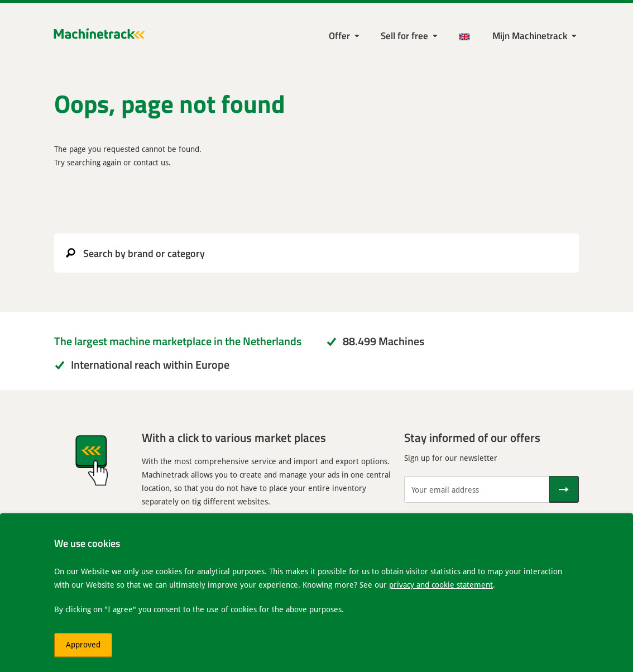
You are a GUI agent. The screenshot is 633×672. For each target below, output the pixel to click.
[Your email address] (477, 489)
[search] (317, 253)
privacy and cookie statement (441, 585)
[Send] (564, 489)
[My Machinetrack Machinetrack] (536, 36)
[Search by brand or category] (317, 253)
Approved (83, 644)
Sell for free (404, 35)
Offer (339, 35)
